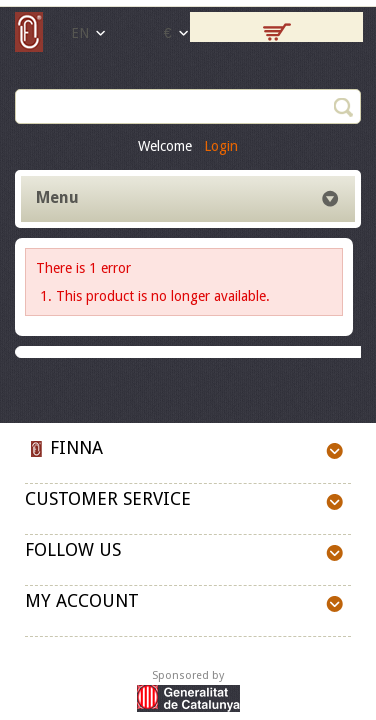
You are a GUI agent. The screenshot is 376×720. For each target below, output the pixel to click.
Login (221, 146)
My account (82, 600)
